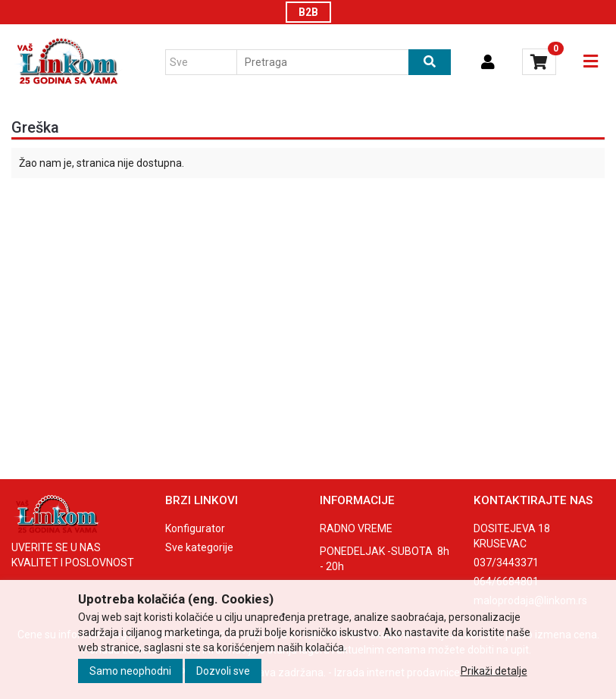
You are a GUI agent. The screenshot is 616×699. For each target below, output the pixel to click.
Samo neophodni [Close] (130, 671)
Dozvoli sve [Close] (223, 671)
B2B (308, 12)
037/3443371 (506, 563)
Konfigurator (195, 528)
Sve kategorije (199, 547)
